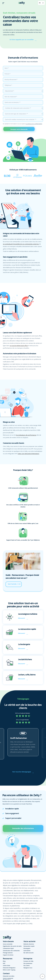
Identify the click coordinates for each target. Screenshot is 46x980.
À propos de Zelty (28, 961)
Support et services (8, 955)
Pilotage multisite (8, 953)
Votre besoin (8, 941)
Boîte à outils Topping (9, 970)
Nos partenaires (28, 963)
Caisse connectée (8, 944)
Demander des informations (23, 828)
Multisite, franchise (29, 944)
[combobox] (41, 3)
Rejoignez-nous (28, 968)
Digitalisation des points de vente (12, 946)
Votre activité (29, 941)
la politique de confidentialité (34, 124)
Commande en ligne (8, 948)
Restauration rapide (29, 946)
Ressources (8, 959)
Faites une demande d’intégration (28, 454)
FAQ (4, 963)
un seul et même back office (19, 346)
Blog (4, 961)
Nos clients (27, 966)
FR (40, 3)
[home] (21, 3)
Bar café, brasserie (29, 953)
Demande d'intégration (9, 968)
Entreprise (28, 959)
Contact (6, 973)
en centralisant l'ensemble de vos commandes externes (21, 244)
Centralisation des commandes (11, 951)
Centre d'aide (6, 966)
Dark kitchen (27, 951)
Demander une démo (9, 976)
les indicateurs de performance (26, 435)
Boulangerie (27, 948)
